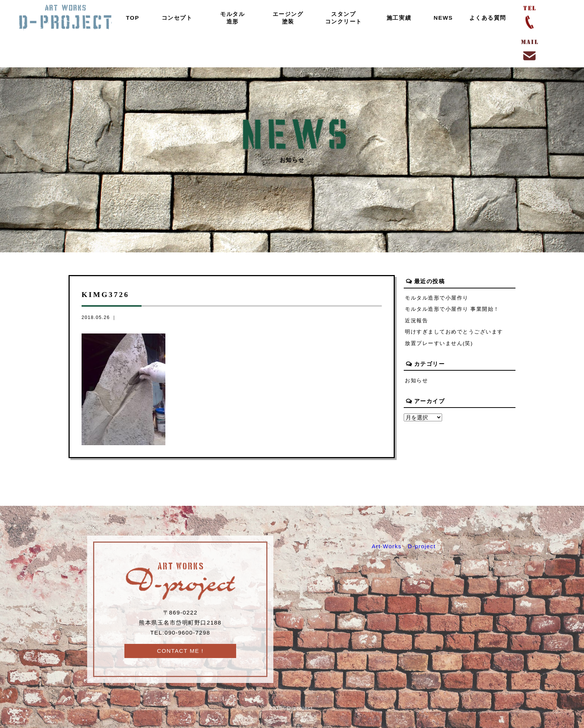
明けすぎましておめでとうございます (454, 332)
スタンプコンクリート (342, 18)
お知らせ (416, 381)
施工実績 (397, 18)
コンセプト (176, 18)
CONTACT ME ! (180, 651)
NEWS (442, 18)
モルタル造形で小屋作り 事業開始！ (452, 309)
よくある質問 (486, 18)
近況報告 (416, 321)
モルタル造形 (231, 18)
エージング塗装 (287, 18)
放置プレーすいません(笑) (439, 344)
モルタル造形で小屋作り (437, 298)
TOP (131, 18)
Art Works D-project (404, 546)
